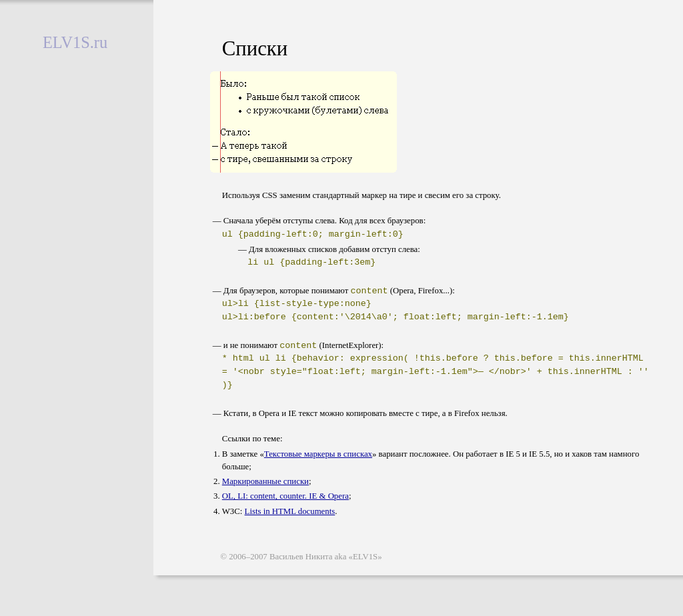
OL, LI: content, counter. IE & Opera (285, 497)
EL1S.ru (75, 42)
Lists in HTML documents (290, 513)
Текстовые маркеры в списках (318, 455)
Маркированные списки (265, 483)
